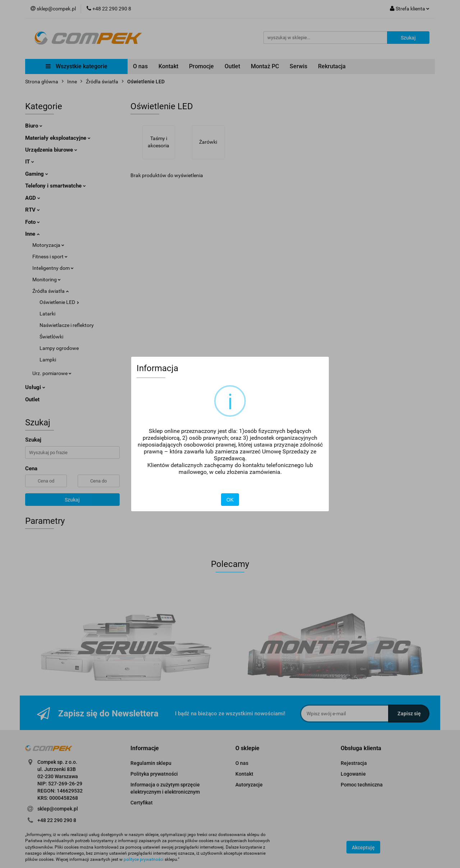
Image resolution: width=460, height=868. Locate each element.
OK (230, 500)
